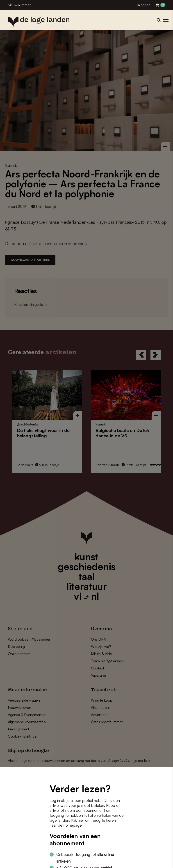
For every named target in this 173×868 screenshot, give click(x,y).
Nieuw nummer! (20, 5)
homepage (73, 825)
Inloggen (144, 5)
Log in (55, 800)
